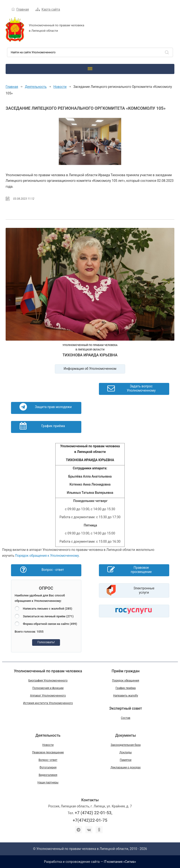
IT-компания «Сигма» (120, 862)
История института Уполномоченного (48, 703)
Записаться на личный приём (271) (48, 616)
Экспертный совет (126, 708)
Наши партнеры (48, 782)
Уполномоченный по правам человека (48, 671)
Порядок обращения (126, 681)
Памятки (126, 760)
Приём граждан (126, 671)
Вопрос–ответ (48, 760)
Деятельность (36, 87)
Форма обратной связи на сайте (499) (50, 624)
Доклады (126, 752)
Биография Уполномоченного (48, 681)
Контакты (90, 800)
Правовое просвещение (48, 752)
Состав (126, 718)
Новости (60, 87)
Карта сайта (51, 9)
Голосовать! (46, 642)
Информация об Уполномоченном (90, 369)
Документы (126, 735)
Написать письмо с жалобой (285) (48, 609)
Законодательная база (126, 745)
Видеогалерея (48, 775)
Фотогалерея (48, 767)
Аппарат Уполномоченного (48, 696)
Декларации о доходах (126, 767)
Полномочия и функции (48, 688)
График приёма (126, 688)
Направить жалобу (126, 696)
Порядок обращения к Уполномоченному (47, 556)
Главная (23, 9)
